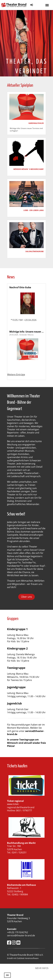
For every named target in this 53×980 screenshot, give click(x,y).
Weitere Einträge (16, 374)
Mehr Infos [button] (42, 968)
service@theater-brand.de (26, 733)
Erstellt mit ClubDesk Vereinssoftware (23, 958)
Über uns (26, 597)
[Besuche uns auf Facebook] (9, 942)
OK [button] (7, 975)
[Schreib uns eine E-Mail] (18, 942)
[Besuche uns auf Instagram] (14, 942)
